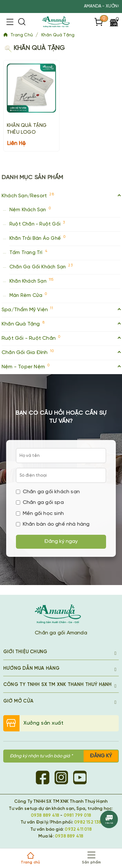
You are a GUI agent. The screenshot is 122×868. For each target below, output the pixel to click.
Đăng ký (101, 756)
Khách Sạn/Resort (61, 195)
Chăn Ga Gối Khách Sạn (41, 266)
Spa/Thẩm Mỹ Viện (61, 309)
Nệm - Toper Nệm (61, 366)
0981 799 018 (77, 815)
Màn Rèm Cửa (28, 295)
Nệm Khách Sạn (30, 209)
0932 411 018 (78, 829)
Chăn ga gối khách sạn (48, 492)
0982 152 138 (88, 822)
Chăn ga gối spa (40, 502)
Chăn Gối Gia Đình (61, 352)
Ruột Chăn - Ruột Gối (37, 223)
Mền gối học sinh (40, 513)
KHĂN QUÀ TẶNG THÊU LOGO (27, 129)
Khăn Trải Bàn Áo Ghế (37, 238)
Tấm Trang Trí (28, 252)
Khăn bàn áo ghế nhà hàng (53, 524)
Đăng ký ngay (61, 541)
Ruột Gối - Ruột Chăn (61, 338)
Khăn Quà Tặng (58, 35)
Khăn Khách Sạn (32, 281)
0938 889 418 (45, 815)
